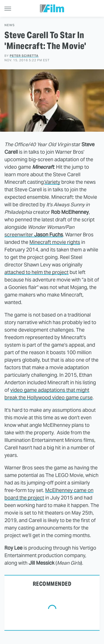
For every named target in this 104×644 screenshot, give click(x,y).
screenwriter (34, 235)
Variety (52, 182)
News (10, 25)
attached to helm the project (36, 272)
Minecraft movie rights (55, 242)
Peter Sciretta (24, 56)
